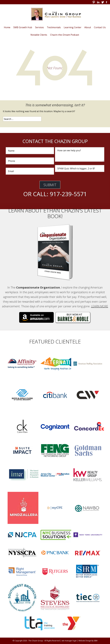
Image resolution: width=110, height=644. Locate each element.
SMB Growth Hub (23, 27)
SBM (96, 641)
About (88, 27)
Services (39, 27)
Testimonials (54, 27)
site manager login (69, 641)
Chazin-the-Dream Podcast (65, 35)
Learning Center (73, 27)
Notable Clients (39, 35)
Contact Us (100, 27)
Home (7, 27)
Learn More (100, 306)
